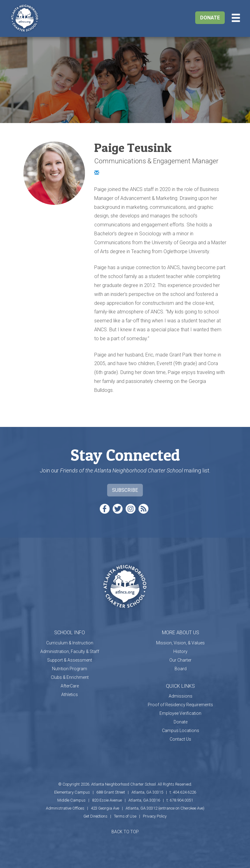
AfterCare (70, 686)
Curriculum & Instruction (70, 643)
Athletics (70, 695)
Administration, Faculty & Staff (70, 651)
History (180, 651)
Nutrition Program (70, 669)
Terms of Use (125, 816)
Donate (210, 18)
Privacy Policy (155, 816)
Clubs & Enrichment (70, 677)
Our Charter (180, 660)
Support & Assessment (70, 660)
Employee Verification (180, 713)
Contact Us (180, 739)
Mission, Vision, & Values (180, 643)
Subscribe (125, 490)
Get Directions (95, 816)
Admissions (181, 696)
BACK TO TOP (125, 832)
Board (181, 669)
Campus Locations (181, 731)
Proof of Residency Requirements (180, 705)
